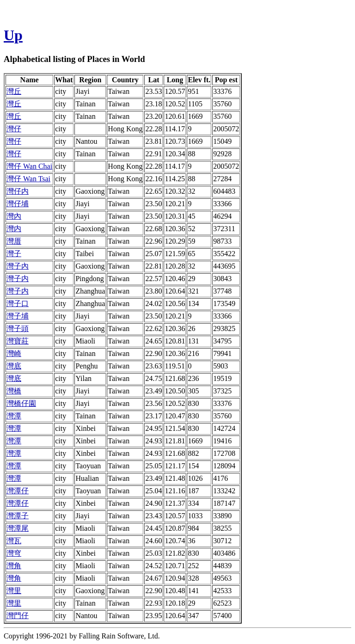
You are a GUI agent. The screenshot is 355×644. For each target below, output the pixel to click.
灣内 (14, 229)
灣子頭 (18, 328)
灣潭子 (18, 516)
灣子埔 (18, 316)
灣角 (14, 566)
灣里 (14, 591)
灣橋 (14, 391)
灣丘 (14, 91)
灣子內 (18, 266)
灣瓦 (14, 541)
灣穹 (14, 553)
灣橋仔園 (21, 403)
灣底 (14, 366)
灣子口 (18, 304)
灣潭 (14, 416)
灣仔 (14, 129)
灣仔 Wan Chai (29, 166)
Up (13, 35)
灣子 (14, 254)
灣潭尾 (18, 528)
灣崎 (14, 353)
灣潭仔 (18, 491)
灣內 (14, 216)
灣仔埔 (18, 204)
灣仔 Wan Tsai (28, 179)
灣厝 (14, 241)
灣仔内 (18, 191)
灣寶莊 (18, 341)
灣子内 (18, 279)
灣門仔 (18, 616)
